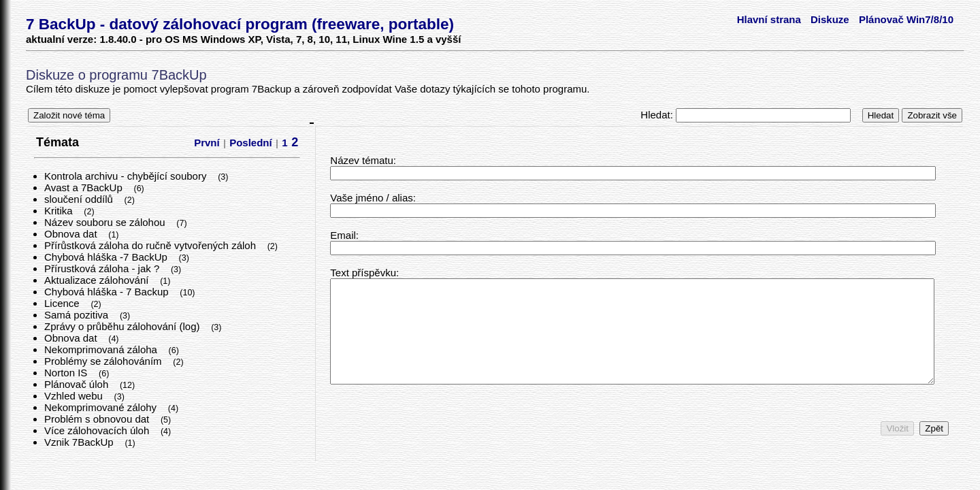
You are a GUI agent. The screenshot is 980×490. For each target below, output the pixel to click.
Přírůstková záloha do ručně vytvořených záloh (151, 245)
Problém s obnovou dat (98, 419)
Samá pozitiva (78, 315)
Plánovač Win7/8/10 (906, 19)
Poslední (251, 143)
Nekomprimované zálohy (102, 407)
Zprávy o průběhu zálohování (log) (124, 326)
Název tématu (362, 160)
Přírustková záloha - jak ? (103, 268)
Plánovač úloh (78, 384)
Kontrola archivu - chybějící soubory (127, 176)
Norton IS (67, 373)
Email (343, 235)
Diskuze (830, 19)
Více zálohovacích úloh (98, 430)
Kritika (60, 211)
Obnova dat (72, 234)
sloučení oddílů (80, 199)
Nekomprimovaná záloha (102, 349)
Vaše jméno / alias (371, 198)
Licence (63, 303)
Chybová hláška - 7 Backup (108, 292)
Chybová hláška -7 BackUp (107, 257)
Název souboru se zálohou (106, 222)
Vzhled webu (75, 396)
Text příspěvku (363, 273)
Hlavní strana (769, 19)
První (207, 143)
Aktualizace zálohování (98, 280)
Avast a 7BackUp (85, 187)
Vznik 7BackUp (80, 442)
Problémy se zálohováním (104, 361)
